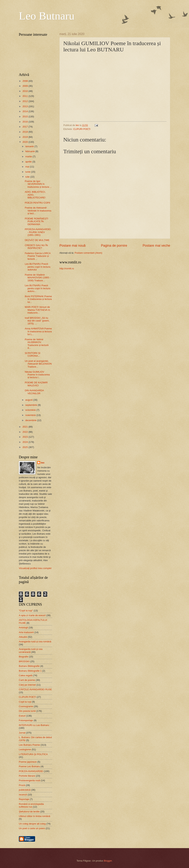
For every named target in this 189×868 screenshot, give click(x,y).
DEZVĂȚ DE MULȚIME (37, 240)
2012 (25, 101)
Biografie (24, 657)
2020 (25, 142)
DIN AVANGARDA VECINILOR (34, 392)
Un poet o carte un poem (32, 828)
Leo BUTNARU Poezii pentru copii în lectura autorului (37, 267)
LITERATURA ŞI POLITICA (33, 754)
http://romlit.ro (67, 268)
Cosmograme (26, 706)
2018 (25, 132)
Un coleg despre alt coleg (32, 824)
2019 (25, 137)
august (29, 400)
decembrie (31, 420)
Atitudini (23, 637)
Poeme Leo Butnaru (29, 766)
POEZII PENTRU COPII (37, 203)
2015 (25, 117)
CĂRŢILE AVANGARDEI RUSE (35, 689)
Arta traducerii (26, 632)
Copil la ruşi (25, 702)
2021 (25, 427)
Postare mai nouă (72, 246)
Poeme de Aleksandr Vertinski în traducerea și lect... (38, 211)
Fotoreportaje (26, 720)
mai (28, 167)
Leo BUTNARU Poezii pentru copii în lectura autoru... (37, 288)
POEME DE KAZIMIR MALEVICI (36, 384)
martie (29, 156)
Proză (22, 785)
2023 (25, 437)
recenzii (23, 795)
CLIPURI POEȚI (82, 129)
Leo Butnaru (47, 16)
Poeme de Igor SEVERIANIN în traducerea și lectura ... (38, 184)
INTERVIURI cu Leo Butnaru (34, 725)
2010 (25, 91)
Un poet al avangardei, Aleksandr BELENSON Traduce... (38, 364)
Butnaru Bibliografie (29, 666)
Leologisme (25, 749)
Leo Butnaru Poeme (29, 745)
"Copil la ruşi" (26, 611)
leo (43, 463)
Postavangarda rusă (29, 780)
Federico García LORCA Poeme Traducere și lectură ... (38, 256)
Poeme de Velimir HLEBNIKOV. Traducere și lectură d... (37, 344)
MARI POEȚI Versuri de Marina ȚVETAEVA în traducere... (37, 310)
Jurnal (22, 733)
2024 (25, 442)
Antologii (23, 628)
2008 (25, 81)
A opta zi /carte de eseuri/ (32, 615)
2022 (25, 432)
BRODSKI (24, 661)
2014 (25, 111)
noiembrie (31, 415)
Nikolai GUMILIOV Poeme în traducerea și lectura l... (37, 375)
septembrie (31, 405)
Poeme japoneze (28, 762)
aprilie (29, 162)
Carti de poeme (27, 680)
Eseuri (22, 716)
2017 (25, 127)
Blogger (108, 861)
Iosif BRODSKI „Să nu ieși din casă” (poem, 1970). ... (37, 321)
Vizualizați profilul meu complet (35, 568)
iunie (28, 172)
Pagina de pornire (114, 246)
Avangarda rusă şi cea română (35, 642)
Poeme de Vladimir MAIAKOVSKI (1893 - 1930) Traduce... (38, 278)
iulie (28, 177)
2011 (25, 96)
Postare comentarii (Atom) (88, 253)
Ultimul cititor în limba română (35, 816)
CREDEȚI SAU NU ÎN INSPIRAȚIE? (36, 247)
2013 (25, 106)
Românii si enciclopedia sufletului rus (31, 805)
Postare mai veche (156, 246)
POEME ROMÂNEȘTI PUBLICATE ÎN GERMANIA (36, 221)
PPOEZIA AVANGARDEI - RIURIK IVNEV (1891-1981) (38, 232)
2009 (25, 86)
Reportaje (24, 799)
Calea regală (26, 675)
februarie (30, 151)
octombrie (31, 410)
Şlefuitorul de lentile (29, 812)
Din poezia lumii (27, 711)
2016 (25, 122)
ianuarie (30, 146)
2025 (25, 447)
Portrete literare (27, 776)
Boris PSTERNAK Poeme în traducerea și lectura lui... (38, 299)
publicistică (25, 790)
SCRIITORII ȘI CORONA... (32, 354)
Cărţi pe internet (27, 685)
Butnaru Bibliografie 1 (30, 671)
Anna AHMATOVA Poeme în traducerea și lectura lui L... (38, 331)
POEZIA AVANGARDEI (31, 771)
